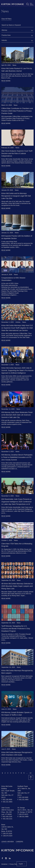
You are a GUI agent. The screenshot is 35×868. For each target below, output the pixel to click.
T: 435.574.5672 (23, 814)
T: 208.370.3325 (7, 834)
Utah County (6, 808)
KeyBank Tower (23, 786)
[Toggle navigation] (32, 4)
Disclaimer (4, 864)
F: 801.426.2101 (7, 819)
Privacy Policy (13, 864)
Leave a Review (8, 842)
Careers (19, 842)
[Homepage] (17, 850)
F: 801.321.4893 (7, 802)
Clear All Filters (6, 19)
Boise (3, 825)
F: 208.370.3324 (7, 836)
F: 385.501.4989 (23, 817)
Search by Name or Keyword (11, 25)
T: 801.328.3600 (7, 800)
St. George (21, 808)
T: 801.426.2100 (7, 817)
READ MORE (6, 81)
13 (30, 773)
